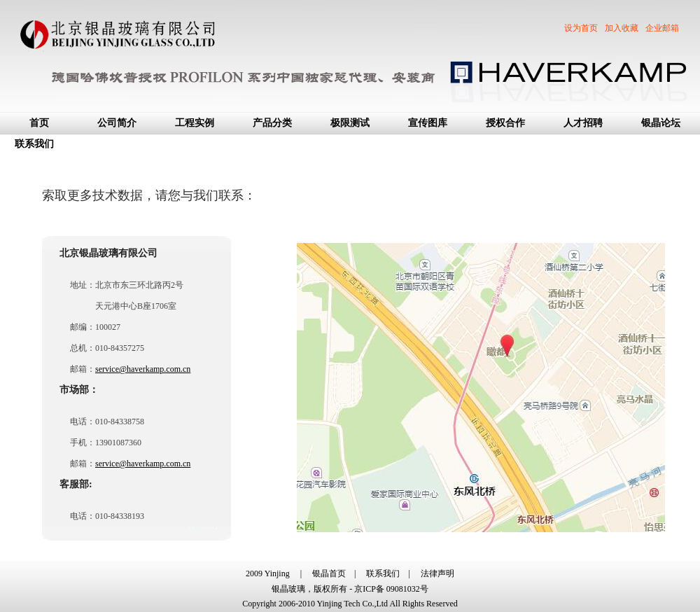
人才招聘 (583, 123)
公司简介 (117, 123)
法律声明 (437, 573)
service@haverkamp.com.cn (143, 369)
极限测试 (350, 123)
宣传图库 (428, 123)
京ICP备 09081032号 (391, 589)
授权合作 (505, 123)
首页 (39, 123)
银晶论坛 (661, 123)
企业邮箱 (662, 28)
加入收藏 (622, 28)
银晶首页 (329, 573)
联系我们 (34, 144)
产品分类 (272, 123)
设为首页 (581, 28)
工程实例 (195, 123)
